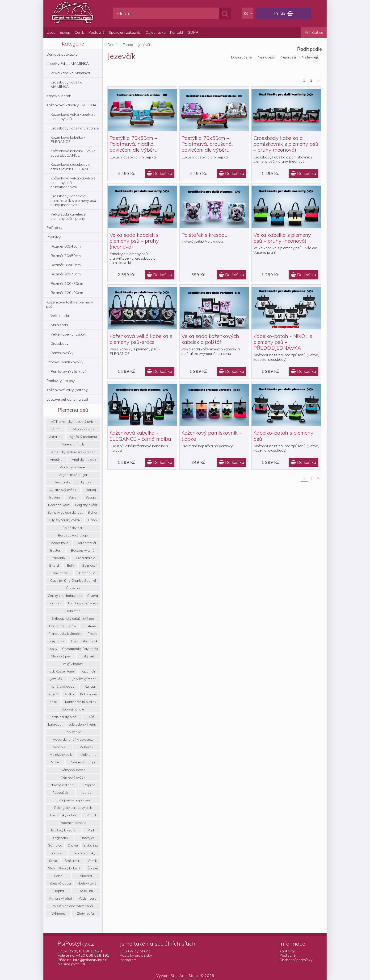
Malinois (59, 747)
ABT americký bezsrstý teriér (73, 422)
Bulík (71, 565)
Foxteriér (90, 626)
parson (88, 793)
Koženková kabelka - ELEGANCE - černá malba (140, 436)
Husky (53, 649)
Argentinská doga (73, 475)
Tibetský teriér (87, 883)
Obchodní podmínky (296, 960)
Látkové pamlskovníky (65, 362)
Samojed (55, 845)
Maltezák (86, 747)
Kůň (91, 717)
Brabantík (58, 558)
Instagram (128, 960)
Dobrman (73, 611)
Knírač (53, 694)
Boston (56, 550)
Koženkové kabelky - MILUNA (71, 105)
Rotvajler (87, 838)
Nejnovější (266, 57)
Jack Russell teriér (62, 671)
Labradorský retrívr (83, 724)
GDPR (193, 32)
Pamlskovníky (62, 353)
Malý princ (88, 755)
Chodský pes (61, 656)
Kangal (90, 686)
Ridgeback (60, 838)
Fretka (93, 634)
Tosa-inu (86, 891)
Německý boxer (73, 770)
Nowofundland (62, 785)
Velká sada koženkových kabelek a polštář (210, 339)
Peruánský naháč (64, 815)
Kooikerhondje (73, 709)
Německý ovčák (73, 777)
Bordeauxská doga (73, 535)
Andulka (56, 460)
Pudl (91, 830)
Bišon (92, 520)
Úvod (51, 32)
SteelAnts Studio (185, 976)
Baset (73, 497)
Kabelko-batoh (59, 96)
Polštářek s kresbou (204, 235)
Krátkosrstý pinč (64, 717)
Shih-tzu (57, 853)
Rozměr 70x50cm (66, 256)
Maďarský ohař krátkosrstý (73, 739)
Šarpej (93, 868)
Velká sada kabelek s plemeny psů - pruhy (68, 216)
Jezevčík (56, 679)
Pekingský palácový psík (73, 808)
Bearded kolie (59, 505)
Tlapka (59, 891)
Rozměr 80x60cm (66, 265)
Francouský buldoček (65, 634)
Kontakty (287, 951)
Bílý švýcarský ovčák (65, 520)
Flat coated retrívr (63, 626)
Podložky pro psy (61, 381)
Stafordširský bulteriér (65, 868)
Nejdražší (288, 57)
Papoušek (60, 793)
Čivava (93, 596)
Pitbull (91, 815)
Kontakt (177, 32)
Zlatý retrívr (86, 914)
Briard (54, 565)
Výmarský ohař (60, 898)
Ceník (79, 32)
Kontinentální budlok (81, 702)
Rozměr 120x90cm (67, 293)
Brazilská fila (86, 558)
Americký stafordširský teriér (73, 452)
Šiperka (86, 876)
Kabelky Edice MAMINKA (68, 63)
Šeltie (58, 876)
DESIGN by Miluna (135, 951)
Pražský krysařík (64, 830)
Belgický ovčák (86, 505)
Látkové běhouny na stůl (67, 399)
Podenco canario (73, 823)
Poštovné (96, 32)
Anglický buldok (84, 460)
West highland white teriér (73, 906)
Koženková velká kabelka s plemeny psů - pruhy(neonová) (73, 182)
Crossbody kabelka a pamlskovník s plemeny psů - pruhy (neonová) (75, 200)
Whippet (58, 914)
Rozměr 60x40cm (66, 246)
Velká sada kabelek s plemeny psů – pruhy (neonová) (134, 241)
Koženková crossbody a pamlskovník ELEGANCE (71, 166)
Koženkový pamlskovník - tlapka (211, 436)
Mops (55, 762)
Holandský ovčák (84, 641)
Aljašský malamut (83, 437)
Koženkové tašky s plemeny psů (70, 304)
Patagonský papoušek (73, 800)
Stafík (92, 861)
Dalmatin (55, 603)
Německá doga (83, 762)
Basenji (55, 497)
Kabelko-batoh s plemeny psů (283, 436)
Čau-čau (73, 588)
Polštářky (54, 228)
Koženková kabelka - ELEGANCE (68, 139)
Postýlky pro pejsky (136, 955)
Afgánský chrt (83, 429)
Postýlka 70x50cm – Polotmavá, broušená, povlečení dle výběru (207, 144)
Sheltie (73, 845)
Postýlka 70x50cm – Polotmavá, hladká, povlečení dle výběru (134, 144)
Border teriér (87, 543)
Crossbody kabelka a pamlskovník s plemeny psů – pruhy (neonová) (286, 144)
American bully (73, 444)
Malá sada (59, 325)
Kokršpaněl (89, 694)
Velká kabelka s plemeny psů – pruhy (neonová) (282, 238)
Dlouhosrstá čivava (83, 603)
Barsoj (91, 490)
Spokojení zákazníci (125, 32)
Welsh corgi (88, 898)
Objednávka (156, 32)
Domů (112, 45)
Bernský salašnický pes (65, 512)
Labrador (55, 724)
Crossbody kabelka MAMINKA (66, 84)
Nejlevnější (311, 57)
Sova (53, 861)
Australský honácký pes (73, 482)
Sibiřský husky (85, 853)
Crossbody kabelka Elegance (75, 128)
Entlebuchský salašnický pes (73, 619)
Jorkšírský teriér (84, 679)
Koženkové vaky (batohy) (67, 390)
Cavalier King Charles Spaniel (73, 581)
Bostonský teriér (83, 550)
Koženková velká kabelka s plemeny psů (73, 116)
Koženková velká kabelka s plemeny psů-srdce (141, 339)
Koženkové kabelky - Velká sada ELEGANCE (73, 153)
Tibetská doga (59, 883)
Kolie (53, 702)
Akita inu (56, 437)
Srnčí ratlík (73, 861)
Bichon (93, 512)
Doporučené (241, 57)
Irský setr (88, 656)
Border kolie (59, 543)
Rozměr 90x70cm (66, 274)
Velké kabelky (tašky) (68, 334)
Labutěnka (73, 732)
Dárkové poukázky (62, 54)
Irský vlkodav (73, 664)
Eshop (65, 32)
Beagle (91, 497)
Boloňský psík (73, 528)
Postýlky (53, 237)
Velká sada (60, 316)
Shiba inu (90, 845)
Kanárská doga (63, 686)
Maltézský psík (61, 755)
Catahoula (87, 573)
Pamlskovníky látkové (69, 371)
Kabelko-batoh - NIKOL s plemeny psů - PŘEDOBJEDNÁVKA (283, 342)
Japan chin (89, 671)
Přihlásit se (314, 32)
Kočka (69, 694)
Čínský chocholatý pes (65, 596)
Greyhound (57, 641)
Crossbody (59, 343)
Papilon (90, 785)
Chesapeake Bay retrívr (80, 649)
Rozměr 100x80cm (67, 283)
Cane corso (59, 573)
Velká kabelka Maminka (70, 73)
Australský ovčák (63, 490)
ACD (56, 429)
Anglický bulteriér (73, 467)
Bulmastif (89, 565)
